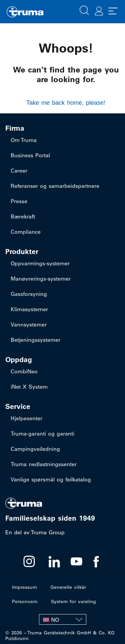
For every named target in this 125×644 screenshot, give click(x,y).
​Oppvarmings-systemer (40, 263)
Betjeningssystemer (35, 340)
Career (19, 171)
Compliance (26, 232)
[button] (84, 10)
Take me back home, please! (66, 103)
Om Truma (24, 140)
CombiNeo (24, 371)
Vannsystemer (29, 324)
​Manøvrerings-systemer (41, 279)
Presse (19, 201)
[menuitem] (63, 619)
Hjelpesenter (26, 418)
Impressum (24, 587)
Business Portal (30, 155)
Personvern (25, 601)
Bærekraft (23, 216)
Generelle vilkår (68, 587)
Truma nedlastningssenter (44, 464)
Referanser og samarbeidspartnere (55, 186)
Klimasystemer (29, 309)
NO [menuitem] (55, 620)
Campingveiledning (35, 449)
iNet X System (29, 387)
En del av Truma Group (35, 532)
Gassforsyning (29, 294)
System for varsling (73, 601)
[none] (63, 619)
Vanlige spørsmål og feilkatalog (51, 479)
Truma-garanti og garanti (42, 434)
